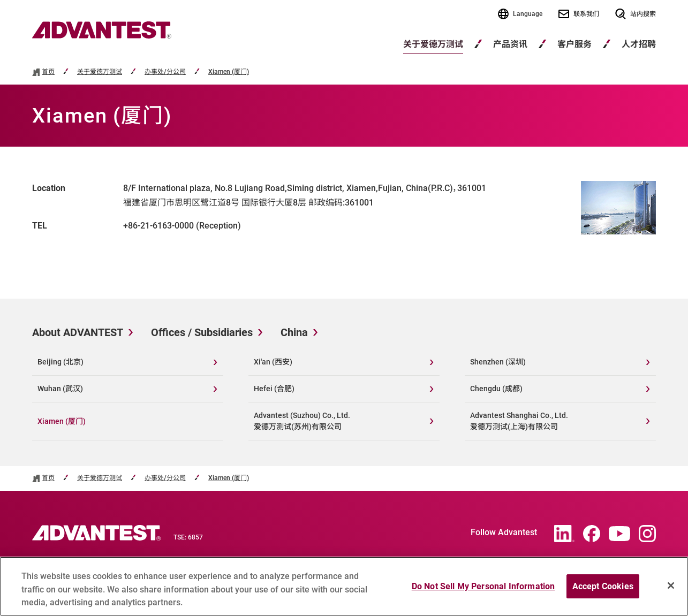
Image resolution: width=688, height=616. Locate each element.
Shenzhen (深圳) (498, 362)
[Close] (671, 589)
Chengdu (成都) (496, 389)
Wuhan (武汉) (60, 389)
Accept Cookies (603, 590)
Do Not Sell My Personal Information (483, 590)
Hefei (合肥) (274, 389)
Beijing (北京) (61, 362)
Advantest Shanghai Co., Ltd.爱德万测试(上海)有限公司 (519, 421)
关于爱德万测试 (433, 44)
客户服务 (574, 44)
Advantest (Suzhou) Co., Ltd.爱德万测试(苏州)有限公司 (302, 421)
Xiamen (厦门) (229, 72)
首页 (48, 72)
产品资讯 (510, 44)
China (294, 332)
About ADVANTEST (78, 332)
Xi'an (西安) (273, 362)
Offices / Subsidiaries (202, 332)
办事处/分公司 (165, 72)
